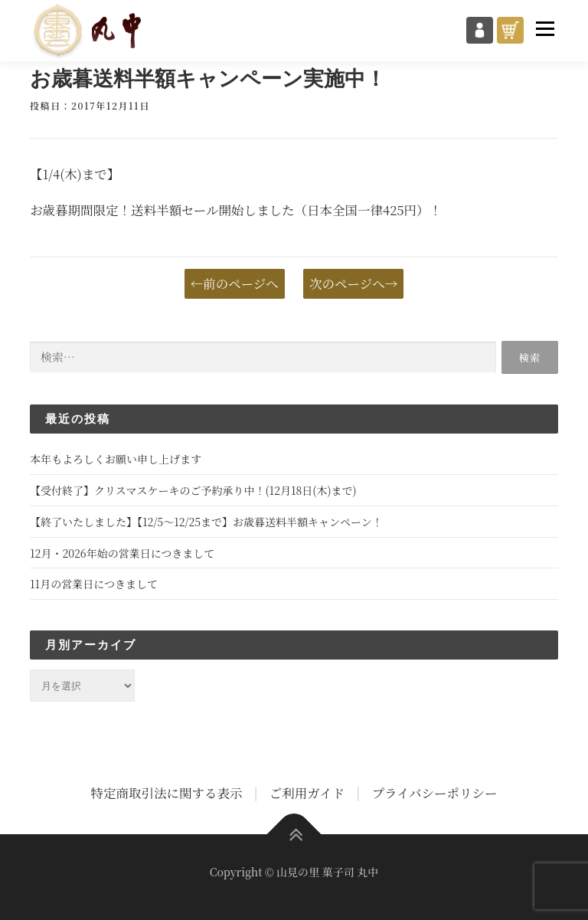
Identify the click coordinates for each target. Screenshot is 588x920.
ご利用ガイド (307, 793)
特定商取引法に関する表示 (166, 793)
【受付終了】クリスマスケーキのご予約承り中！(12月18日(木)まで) (193, 490)
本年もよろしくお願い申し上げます (116, 459)
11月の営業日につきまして (94, 584)
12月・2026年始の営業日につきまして (122, 553)
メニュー (545, 28)
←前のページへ (235, 283)
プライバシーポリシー (434, 793)
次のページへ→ (353, 283)
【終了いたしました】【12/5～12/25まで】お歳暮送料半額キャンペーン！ (206, 522)
